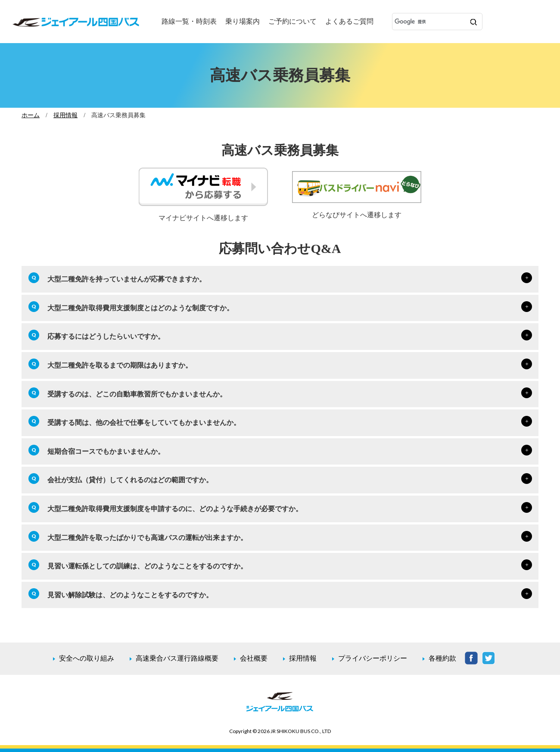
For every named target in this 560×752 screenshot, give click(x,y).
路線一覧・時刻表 (189, 21)
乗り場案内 (243, 21)
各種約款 (442, 658)
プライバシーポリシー (373, 658)
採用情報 (65, 115)
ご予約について (292, 21)
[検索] (429, 22)
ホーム (31, 115)
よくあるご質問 (349, 21)
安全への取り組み (87, 658)
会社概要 (254, 658)
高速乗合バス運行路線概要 (177, 658)
